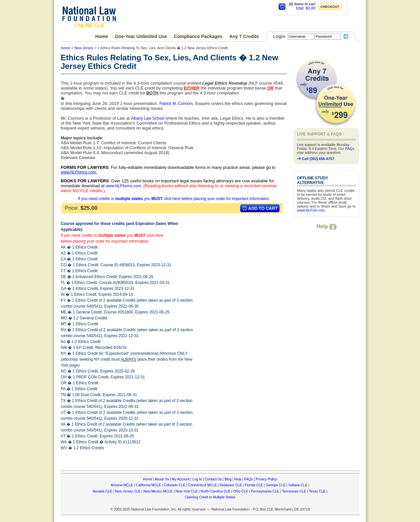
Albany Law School (148, 118)
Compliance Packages (198, 36)
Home (102, 36)
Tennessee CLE (294, 491)
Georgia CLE (276, 485)
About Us (162, 479)
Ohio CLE (241, 491)
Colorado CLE (175, 485)
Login (279, 36)
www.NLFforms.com (78, 172)
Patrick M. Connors (176, 104)
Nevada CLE (102, 491)
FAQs (350, 149)
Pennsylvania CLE (265, 491)
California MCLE (148, 485)
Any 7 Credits (244, 36)
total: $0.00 (306, 8)
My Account (180, 479)
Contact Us (213, 479)
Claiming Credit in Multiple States (210, 497)
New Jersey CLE (128, 491)
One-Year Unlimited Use (141, 36)
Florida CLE (254, 485)
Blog (228, 479)
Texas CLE (317, 491)
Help (326, 226)
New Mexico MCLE (158, 491)
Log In (197, 479)
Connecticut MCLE (202, 485)
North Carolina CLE (215, 491)
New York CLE (187, 491)
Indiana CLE (298, 485)
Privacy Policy (266, 479)
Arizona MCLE (122, 485)
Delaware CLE (231, 485)
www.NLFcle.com (311, 210)
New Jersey (84, 48)
